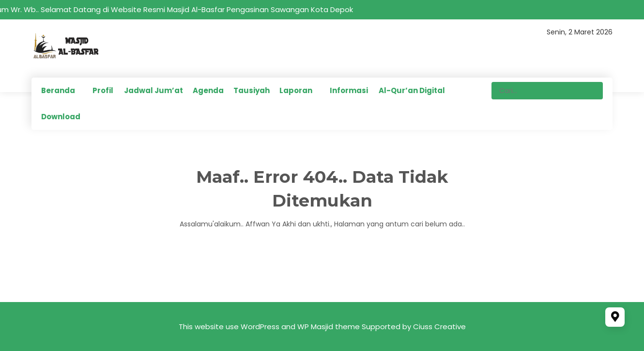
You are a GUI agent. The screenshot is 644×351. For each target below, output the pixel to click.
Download (61, 117)
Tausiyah (252, 90)
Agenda (208, 90)
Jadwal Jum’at (153, 90)
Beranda (58, 90)
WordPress (260, 327)
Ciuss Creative (439, 327)
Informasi (349, 90)
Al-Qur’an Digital (412, 90)
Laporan (296, 90)
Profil (103, 90)
